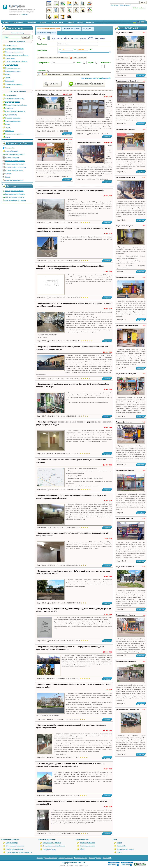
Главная (6, 22)
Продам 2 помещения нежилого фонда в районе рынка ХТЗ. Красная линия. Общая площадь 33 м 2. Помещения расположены (70, 267)
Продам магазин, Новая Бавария (127, 325)
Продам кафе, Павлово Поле (89, 142)
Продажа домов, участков (14, 52)
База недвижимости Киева (14, 191)
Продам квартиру (11, 95)
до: (75, 49)
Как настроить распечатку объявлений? (96, 78)
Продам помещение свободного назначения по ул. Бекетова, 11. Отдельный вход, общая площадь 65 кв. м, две (73, 385)
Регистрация (114, 5)
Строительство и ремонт (14, 84)
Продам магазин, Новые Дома (126, 374)
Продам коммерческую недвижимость (19, 852)
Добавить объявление (72, 29)
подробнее (107, 136)
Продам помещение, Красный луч (91, 94)
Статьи (8, 177)
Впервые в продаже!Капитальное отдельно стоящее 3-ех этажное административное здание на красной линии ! (71, 726)
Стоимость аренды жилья (14, 170)
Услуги (8, 78)
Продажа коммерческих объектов (17, 55)
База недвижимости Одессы (15, 194)
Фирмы (43, 22)
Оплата (80, 22)
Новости (8, 174)
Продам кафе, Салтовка (124, 422)
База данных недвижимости (15, 154)
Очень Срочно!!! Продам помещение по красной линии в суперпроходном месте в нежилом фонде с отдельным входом (74, 423)
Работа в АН (10, 81)
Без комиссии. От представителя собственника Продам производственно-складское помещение (71, 461)
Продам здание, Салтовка (48, 94)
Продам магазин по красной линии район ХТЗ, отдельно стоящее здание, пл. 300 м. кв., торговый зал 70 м (72, 803)
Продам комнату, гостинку (15, 846)
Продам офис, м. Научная (124, 226)
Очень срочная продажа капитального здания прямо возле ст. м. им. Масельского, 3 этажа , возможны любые (74, 686)
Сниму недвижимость (13, 71)
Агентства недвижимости (14, 180)
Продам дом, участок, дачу (15, 849)
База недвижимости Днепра (15, 197)
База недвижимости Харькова (16, 200)
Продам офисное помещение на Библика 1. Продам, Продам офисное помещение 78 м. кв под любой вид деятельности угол (73, 230)
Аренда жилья (10, 58)
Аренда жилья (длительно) (52, 843)
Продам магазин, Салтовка (125, 277)
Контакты (90, 22)
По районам (88, 29)
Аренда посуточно (12, 65)
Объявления (32, 22)
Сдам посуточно (11, 115)
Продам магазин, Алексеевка (49, 140)
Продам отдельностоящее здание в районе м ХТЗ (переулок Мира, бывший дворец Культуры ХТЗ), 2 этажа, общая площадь (70, 648)
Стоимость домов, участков (15, 164)
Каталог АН (107, 858)
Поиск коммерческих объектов (49, 29)
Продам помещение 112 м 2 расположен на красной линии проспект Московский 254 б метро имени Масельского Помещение (74, 305)
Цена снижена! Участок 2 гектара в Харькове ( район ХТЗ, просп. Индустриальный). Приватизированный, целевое (70, 192)
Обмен (8, 74)
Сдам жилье (10, 108)
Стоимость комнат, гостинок (15, 161)
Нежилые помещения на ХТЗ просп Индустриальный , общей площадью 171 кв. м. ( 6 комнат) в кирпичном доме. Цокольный (71, 497)
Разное (8, 87)
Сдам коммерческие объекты (15, 111)
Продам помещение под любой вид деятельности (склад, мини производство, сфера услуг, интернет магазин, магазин (74, 610)
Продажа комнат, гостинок (14, 49)
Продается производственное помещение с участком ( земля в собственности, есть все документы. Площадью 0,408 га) (72, 348)
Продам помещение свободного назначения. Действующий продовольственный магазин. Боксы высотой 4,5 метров (73, 572)
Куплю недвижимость (13, 68)
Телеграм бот (10, 148)
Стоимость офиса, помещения (16, 167)
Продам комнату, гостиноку (15, 99)
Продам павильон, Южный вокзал (127, 709)
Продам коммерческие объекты (16, 105)
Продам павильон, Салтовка (125, 615)
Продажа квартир (11, 45)
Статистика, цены (81, 858)
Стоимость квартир (12, 158)
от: (60, 49)
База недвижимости (66, 858)
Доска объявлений (12, 151)
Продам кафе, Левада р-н (124, 519)
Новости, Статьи (57, 22)
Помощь (71, 22)
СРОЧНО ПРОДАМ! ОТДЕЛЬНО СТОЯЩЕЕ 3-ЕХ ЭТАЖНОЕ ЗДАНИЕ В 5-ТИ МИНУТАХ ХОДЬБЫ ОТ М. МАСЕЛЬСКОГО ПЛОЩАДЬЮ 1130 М (70, 765)
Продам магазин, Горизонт (125, 567)
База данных (18, 22)
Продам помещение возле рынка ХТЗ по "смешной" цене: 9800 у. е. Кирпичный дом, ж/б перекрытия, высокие (72, 535)
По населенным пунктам (46, 33)
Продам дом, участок (13, 102)
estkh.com (25, 14)
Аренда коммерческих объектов (16, 62)
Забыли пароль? (125, 5)
